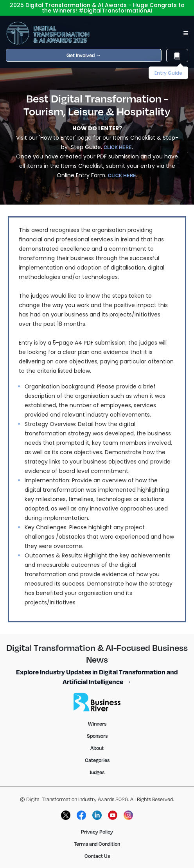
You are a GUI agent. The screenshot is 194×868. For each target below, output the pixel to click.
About (97, 748)
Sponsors (97, 736)
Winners (97, 724)
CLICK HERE (118, 147)
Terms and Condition (97, 844)
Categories (97, 760)
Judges (97, 772)
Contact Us (97, 856)
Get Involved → (84, 55)
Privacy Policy (97, 832)
